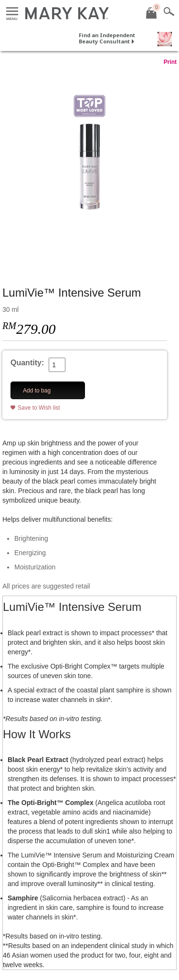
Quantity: (27, 363)
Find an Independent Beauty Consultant (107, 38)
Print (170, 62)
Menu (12, 12)
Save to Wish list (39, 408)
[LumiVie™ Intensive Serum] (89, 166)
